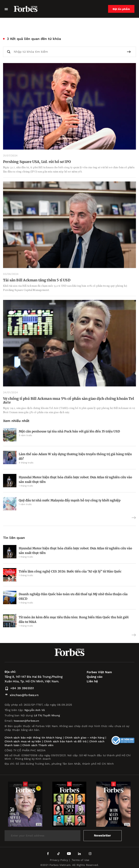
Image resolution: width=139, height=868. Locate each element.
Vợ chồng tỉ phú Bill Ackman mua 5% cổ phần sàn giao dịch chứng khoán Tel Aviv (69, 400)
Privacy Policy (59, 860)
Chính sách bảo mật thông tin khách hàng (33, 738)
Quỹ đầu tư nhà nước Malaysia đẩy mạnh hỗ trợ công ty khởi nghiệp (70, 500)
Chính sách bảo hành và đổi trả (65, 741)
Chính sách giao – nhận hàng (85, 738)
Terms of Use (80, 860)
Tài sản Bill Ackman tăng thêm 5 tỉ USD (37, 280)
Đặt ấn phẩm (121, 9)
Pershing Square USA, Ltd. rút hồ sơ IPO (37, 162)
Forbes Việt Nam (99, 672)
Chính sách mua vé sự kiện (23, 741)
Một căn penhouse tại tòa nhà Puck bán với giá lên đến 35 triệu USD (69, 431)
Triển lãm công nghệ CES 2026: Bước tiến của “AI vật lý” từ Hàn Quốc (70, 571)
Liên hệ (92, 681)
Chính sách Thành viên (38, 745)
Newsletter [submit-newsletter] (102, 835)
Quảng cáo (95, 677)
